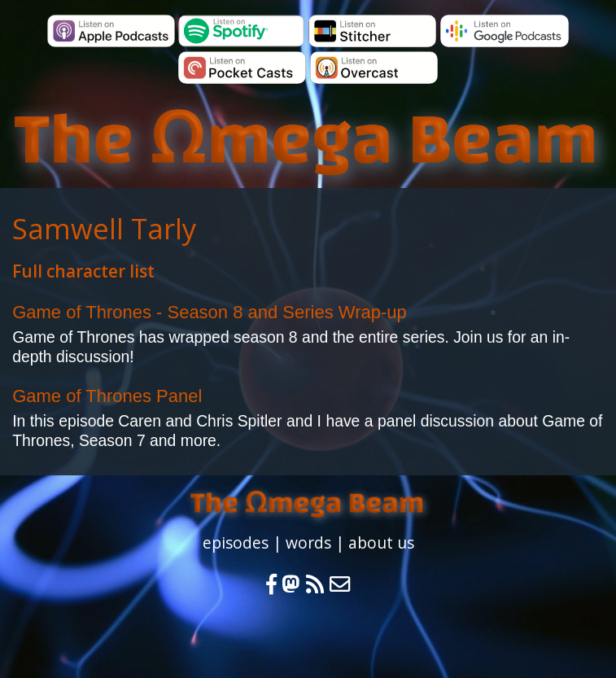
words (308, 542)
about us (381, 542)
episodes (236, 542)
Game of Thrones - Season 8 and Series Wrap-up (210, 312)
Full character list (83, 271)
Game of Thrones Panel (107, 396)
